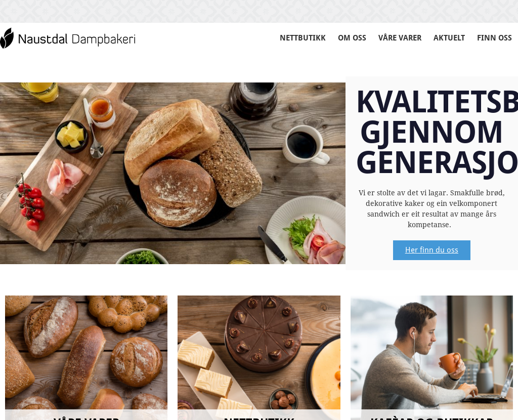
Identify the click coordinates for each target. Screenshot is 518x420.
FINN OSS (494, 38)
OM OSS (340, 38)
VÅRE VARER (392, 38)
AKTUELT (446, 38)
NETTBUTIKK (289, 38)
